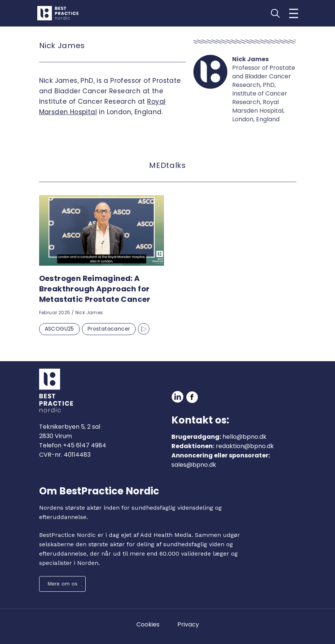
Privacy (188, 624)
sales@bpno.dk (194, 465)
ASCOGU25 (59, 329)
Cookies (148, 624)
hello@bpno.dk (244, 437)
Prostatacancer (109, 329)
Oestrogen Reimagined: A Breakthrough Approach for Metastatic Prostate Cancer (95, 289)
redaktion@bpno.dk (245, 446)
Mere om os (62, 584)
